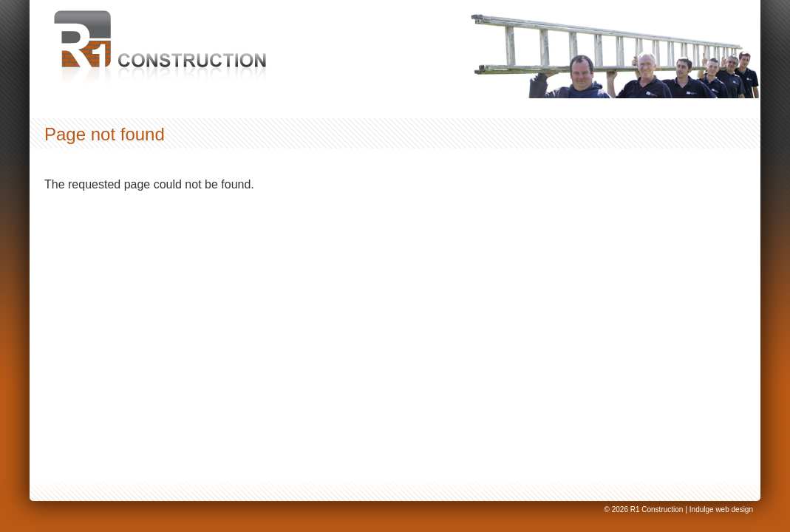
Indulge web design (721, 509)
